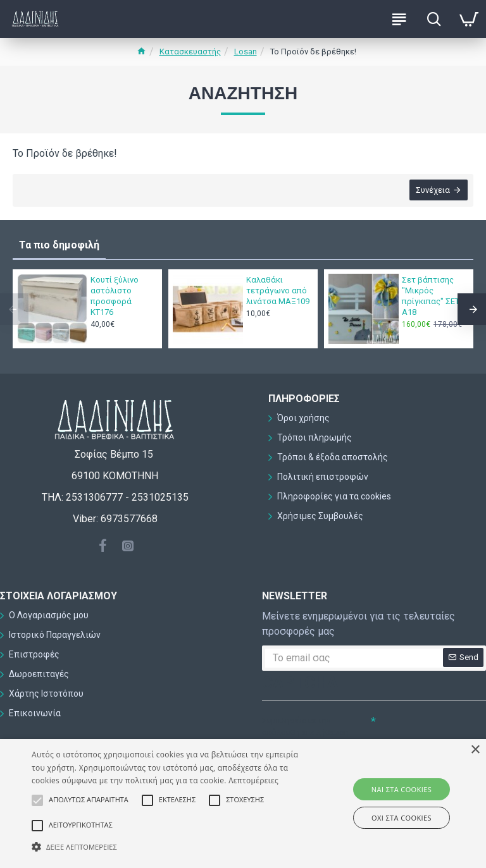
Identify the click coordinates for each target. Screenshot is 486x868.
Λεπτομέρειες (253, 780)
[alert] (243, 804)
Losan (246, 52)
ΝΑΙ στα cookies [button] (402, 789)
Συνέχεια (432, 191)
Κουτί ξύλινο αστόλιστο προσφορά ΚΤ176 (115, 296)
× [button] (475, 750)
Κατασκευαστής (190, 52)
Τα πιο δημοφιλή (59, 245)
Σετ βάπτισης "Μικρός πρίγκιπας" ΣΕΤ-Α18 (432, 296)
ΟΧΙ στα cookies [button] (402, 818)
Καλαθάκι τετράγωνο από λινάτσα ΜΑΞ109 (278, 290)
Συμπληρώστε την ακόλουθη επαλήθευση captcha (305, 733)
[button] (169, 847)
